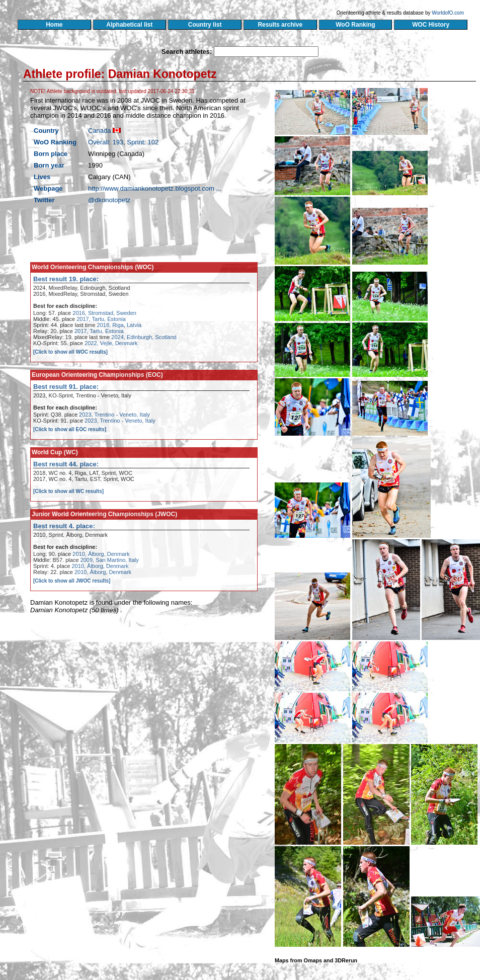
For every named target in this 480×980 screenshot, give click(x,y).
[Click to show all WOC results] (70, 352)
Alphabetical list (130, 25)
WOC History (430, 25)
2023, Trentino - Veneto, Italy (114, 415)
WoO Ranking (356, 25)
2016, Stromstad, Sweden (104, 313)
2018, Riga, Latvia (119, 325)
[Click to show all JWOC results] (72, 581)
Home (54, 25)
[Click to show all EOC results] (70, 429)
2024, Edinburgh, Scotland (144, 337)
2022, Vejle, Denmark (111, 343)
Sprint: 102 (143, 142)
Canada (100, 131)
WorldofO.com (448, 13)
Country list (205, 25)
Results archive (280, 25)
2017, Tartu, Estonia (101, 319)
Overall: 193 (106, 142)
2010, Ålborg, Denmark (101, 554)
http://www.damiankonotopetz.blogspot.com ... (155, 188)
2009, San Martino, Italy (110, 560)
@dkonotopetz (109, 200)
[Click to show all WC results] (68, 491)
